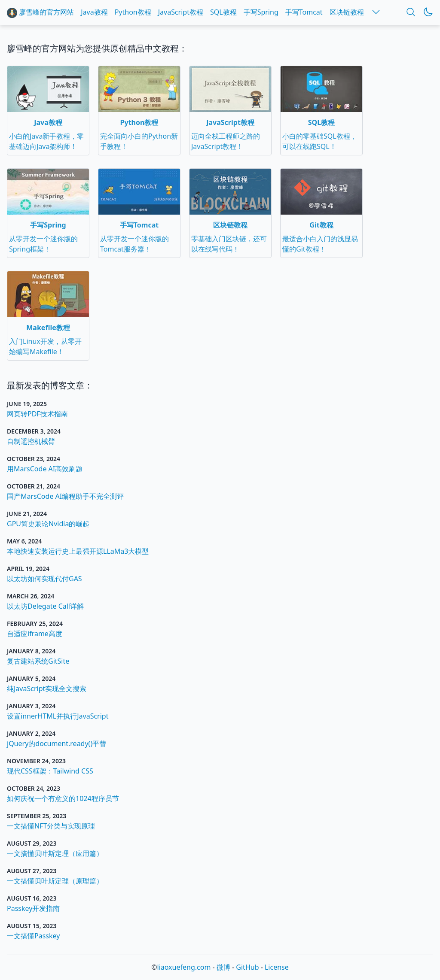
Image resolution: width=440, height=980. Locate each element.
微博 (223, 967)
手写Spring (261, 12)
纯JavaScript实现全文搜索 (47, 689)
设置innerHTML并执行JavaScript (58, 716)
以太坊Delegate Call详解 (45, 606)
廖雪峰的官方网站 (40, 13)
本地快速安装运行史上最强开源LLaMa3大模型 (78, 551)
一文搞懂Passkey (33, 936)
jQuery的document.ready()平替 (57, 743)
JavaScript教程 (181, 12)
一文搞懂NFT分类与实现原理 (51, 826)
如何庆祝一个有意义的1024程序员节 (63, 798)
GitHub (247, 967)
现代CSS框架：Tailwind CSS (50, 771)
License (277, 967)
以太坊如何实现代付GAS (44, 579)
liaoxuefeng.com (184, 967)
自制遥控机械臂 (31, 441)
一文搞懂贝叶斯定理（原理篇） (55, 881)
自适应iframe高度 (35, 634)
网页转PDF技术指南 (37, 414)
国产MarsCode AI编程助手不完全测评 (65, 496)
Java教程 (94, 12)
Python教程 (133, 12)
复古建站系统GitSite (38, 661)
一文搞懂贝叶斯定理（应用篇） (55, 853)
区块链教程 (347, 12)
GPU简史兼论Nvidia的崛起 (48, 524)
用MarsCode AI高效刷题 (45, 469)
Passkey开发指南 (33, 908)
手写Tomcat (304, 12)
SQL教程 (223, 12)
